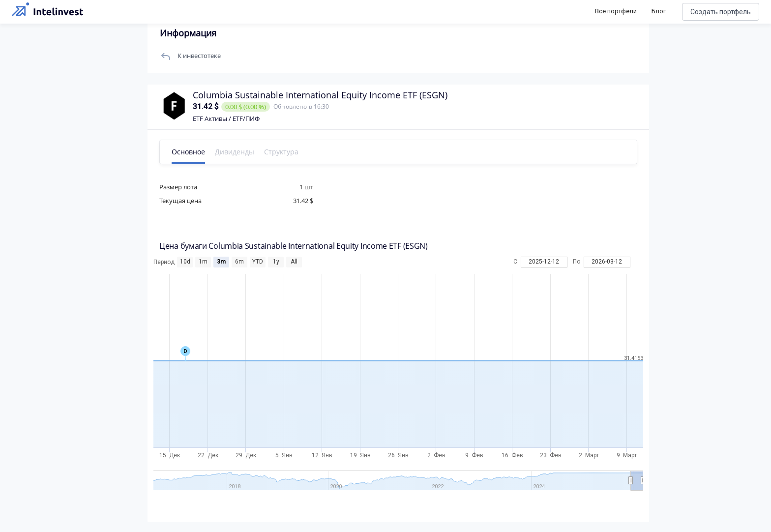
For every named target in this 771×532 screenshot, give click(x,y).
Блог (659, 11)
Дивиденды (237, 152)
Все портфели (616, 11)
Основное (190, 152)
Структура (283, 152)
